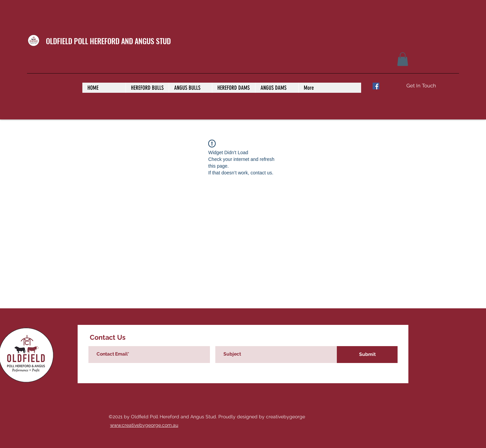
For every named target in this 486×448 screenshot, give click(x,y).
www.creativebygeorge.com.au (144, 425)
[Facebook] (376, 86)
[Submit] (367, 355)
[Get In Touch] (421, 86)
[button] (403, 59)
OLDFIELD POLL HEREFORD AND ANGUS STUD (108, 41)
